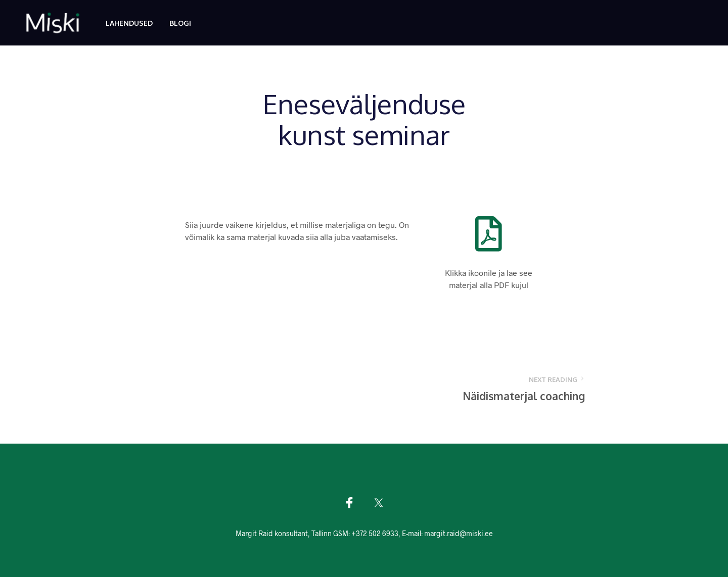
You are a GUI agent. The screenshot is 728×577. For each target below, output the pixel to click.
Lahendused (129, 23)
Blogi (180, 23)
